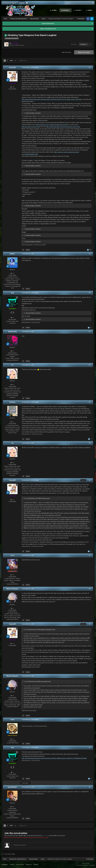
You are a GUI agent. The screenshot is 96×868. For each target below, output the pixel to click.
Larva (12, 555)
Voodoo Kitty (12, 332)
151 (12, 608)
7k (12, 318)
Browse (66, 10)
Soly (12, 293)
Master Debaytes (12, 589)
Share (74, 44)
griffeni (12, 254)
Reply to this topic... (20, 845)
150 (12, 351)
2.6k (12, 87)
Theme (12, 864)
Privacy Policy (20, 864)
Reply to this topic (84, 52)
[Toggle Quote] (24, 498)
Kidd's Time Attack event (48, 29)
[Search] (73, 3)
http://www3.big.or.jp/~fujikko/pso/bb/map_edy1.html (52, 125)
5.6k (12, 575)
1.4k (12, 739)
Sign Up (22, 3)
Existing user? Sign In (10, 3)
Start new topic (66, 52)
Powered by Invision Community (86, 865)
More (90, 10)
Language (5, 864)
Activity (78, 10)
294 (12, 807)
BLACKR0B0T (12, 787)
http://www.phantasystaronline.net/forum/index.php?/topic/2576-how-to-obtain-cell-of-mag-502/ (52, 99)
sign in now (45, 835)
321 (12, 273)
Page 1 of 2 (23, 61)
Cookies (36, 864)
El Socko (12, 402)
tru (12, 365)
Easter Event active (48, 23)
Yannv (12, 720)
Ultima (54, 10)
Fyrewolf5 (12, 68)
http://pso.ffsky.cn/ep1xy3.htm (31, 127)
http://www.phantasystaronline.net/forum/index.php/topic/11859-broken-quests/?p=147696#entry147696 (54, 758)
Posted (28, 68)
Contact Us (29, 864)
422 (12, 422)
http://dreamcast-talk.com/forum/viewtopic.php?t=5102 (63, 127)
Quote (28, 250)
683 (12, 385)
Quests (22, 45)
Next (11, 61)
